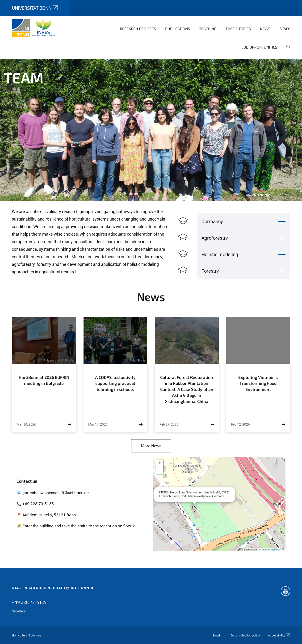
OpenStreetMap (273, 550)
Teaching (208, 29)
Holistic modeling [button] (220, 254)
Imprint (218, 635)
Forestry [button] (210, 271)
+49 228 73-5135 (29, 602)
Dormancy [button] (212, 222)
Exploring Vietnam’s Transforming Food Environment (258, 383)
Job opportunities (260, 47)
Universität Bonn (35, 8)
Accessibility (279, 635)
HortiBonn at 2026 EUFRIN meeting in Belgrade (44, 380)
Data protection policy (245, 635)
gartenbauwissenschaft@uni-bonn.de (54, 588)
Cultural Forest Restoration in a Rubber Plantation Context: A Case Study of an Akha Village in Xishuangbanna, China (187, 389)
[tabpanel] (151, 130)
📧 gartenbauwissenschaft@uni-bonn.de (53, 493)
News (265, 29)
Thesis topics (238, 29)
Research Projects (138, 29)
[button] (195, 508)
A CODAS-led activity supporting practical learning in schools (115, 383)
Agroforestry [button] (215, 238)
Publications (178, 29)
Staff (285, 29)
